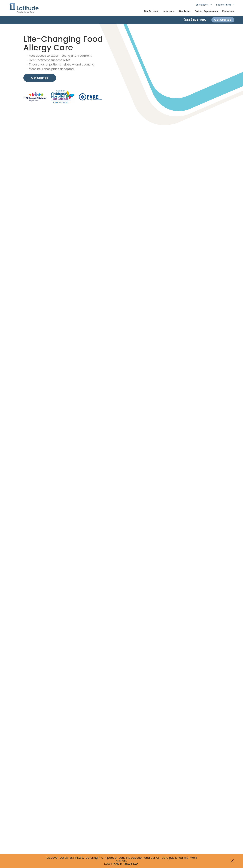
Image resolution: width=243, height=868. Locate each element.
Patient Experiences (206, 11)
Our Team (185, 11)
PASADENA (130, 864)
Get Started (223, 20)
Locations (169, 11)
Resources (228, 11)
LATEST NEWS (74, 858)
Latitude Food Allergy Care (24, 8)
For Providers (202, 5)
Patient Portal (224, 5)
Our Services (151, 11)
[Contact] (121, 20)
